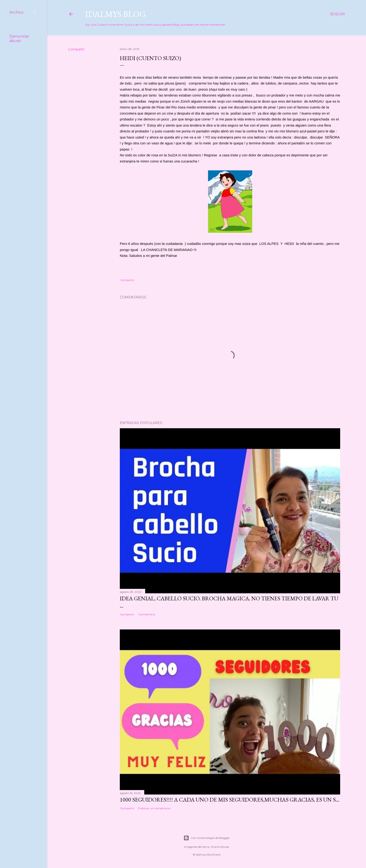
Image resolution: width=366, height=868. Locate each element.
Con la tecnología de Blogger (207, 838)
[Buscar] (338, 14)
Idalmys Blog (115, 14)
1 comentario (147, 614)
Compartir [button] (76, 49)
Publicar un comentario (154, 808)
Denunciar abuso (19, 39)
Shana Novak (220, 847)
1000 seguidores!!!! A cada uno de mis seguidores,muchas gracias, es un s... (230, 800)
